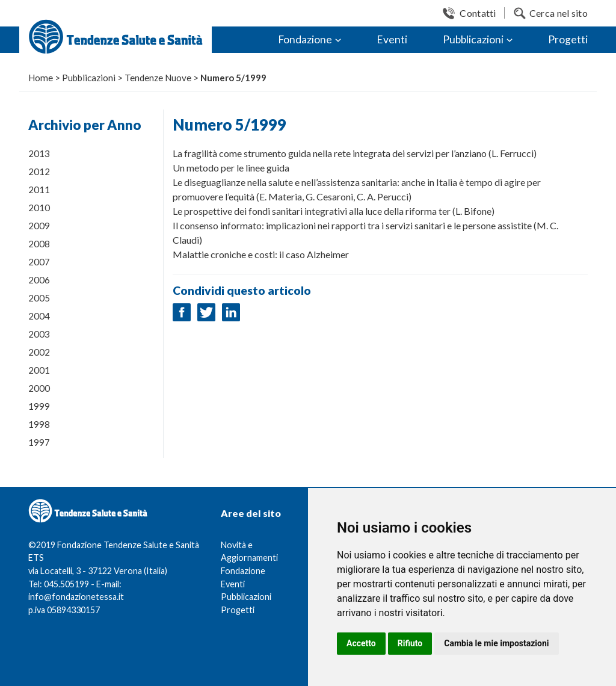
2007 (39, 262)
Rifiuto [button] (410, 643)
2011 (39, 190)
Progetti (568, 39)
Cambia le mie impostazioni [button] (496, 643)
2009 (39, 226)
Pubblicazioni (473, 39)
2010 (39, 208)
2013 (39, 153)
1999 (39, 406)
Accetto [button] (361, 643)
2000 (39, 388)
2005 (39, 298)
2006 (39, 280)
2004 (39, 316)
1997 (39, 442)
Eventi (392, 39)
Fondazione (305, 39)
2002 (39, 352)
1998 (39, 424)
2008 (39, 244)
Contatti (478, 13)
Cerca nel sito (559, 13)
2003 (39, 334)
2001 (39, 370)
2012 (39, 171)
